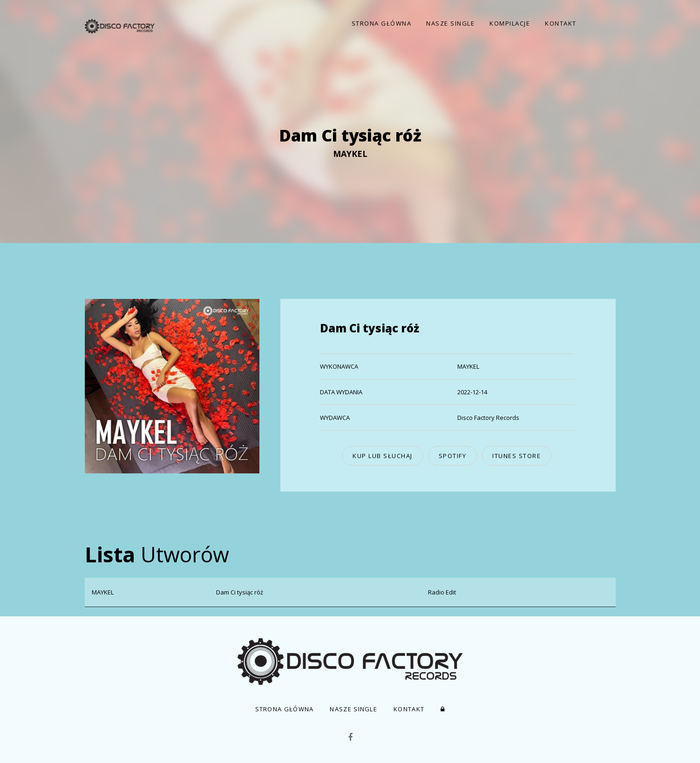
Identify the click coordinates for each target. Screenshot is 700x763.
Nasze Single (450, 23)
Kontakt (561, 23)
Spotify (453, 456)
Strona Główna (382, 23)
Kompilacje (510, 23)
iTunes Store (517, 456)
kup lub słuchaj (383, 456)
